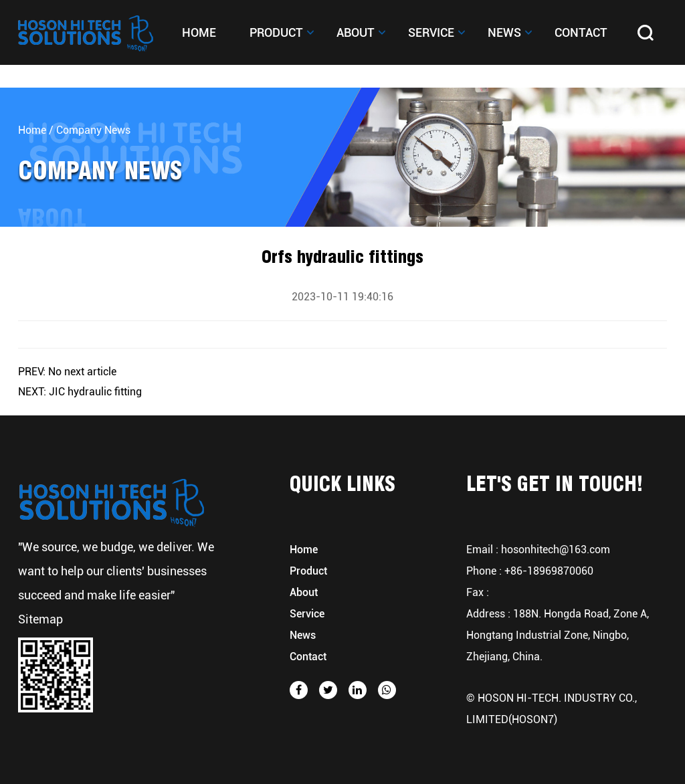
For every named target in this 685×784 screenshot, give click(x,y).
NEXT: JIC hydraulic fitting (80, 392)
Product (276, 32)
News (504, 32)
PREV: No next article (67, 372)
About (356, 32)
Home (199, 32)
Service (431, 32)
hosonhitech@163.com (556, 550)
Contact (581, 32)
